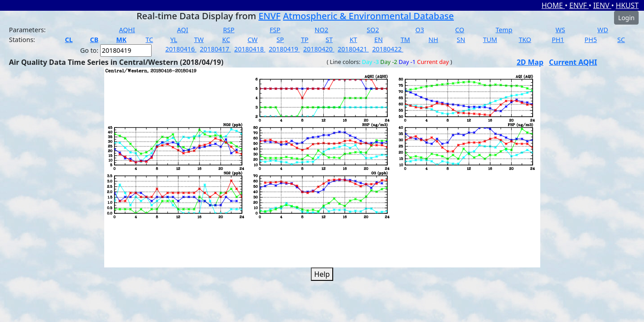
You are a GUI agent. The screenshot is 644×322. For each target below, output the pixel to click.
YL (174, 40)
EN (379, 40)
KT (354, 40)
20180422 (388, 49)
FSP (275, 30)
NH (433, 40)
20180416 (181, 49)
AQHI (127, 30)
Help (322, 274)
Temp (504, 30)
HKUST (627, 5)
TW (199, 40)
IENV (602, 5)
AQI (183, 30)
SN (461, 40)
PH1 (558, 40)
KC (226, 40)
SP (280, 40)
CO (460, 30)
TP (305, 40)
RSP (229, 30)
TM (405, 40)
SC (621, 40)
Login (626, 18)
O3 (420, 30)
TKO (525, 40)
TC (149, 40)
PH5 (591, 40)
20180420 (319, 49)
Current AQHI (573, 62)
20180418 (250, 49)
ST (329, 40)
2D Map (530, 62)
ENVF (579, 5)
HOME (553, 5)
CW (252, 40)
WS (560, 30)
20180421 (353, 49)
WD (603, 30)
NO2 (322, 30)
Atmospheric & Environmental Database (369, 16)
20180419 (284, 49)
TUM (490, 40)
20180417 (216, 49)
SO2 (373, 30)
